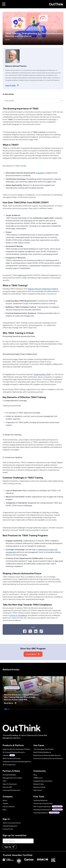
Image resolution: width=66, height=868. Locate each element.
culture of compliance (18, 615)
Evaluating (40, 173)
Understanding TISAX (42, 374)
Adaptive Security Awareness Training (43, 289)
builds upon (22, 275)
